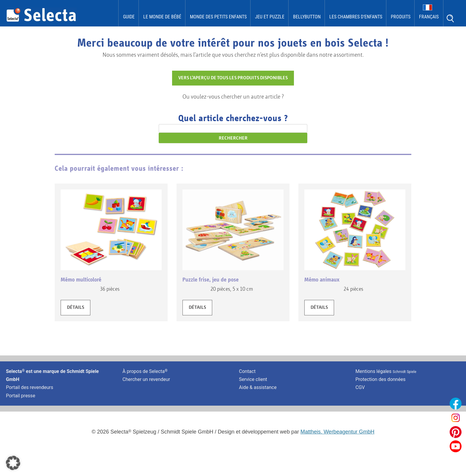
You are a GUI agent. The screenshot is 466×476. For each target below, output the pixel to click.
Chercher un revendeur (146, 379)
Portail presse (21, 396)
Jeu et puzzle (270, 17)
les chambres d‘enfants (356, 17)
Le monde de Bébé (162, 17)
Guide (129, 17)
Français (429, 17)
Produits (401, 17)
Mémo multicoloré (81, 280)
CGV (360, 387)
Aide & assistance (258, 387)
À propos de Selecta (145, 371)
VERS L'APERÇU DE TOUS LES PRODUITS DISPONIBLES (233, 78)
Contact (247, 371)
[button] (13, 463)
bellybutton (307, 17)
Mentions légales (386, 371)
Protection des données (380, 379)
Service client (253, 379)
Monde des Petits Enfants (218, 17)
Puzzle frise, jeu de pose (211, 280)
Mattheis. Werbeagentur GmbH (337, 432)
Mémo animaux (322, 280)
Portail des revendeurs (30, 387)
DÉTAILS (75, 308)
